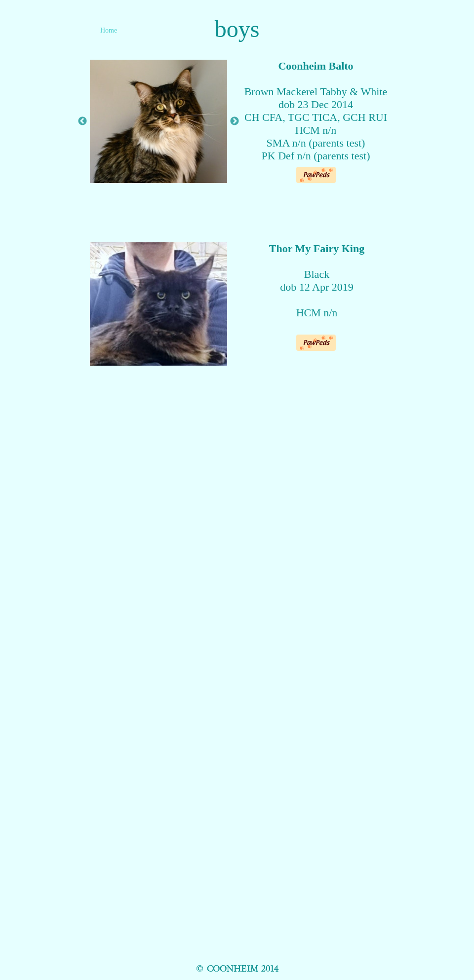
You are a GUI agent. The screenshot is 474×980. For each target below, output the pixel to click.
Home (109, 30)
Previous (82, 121)
